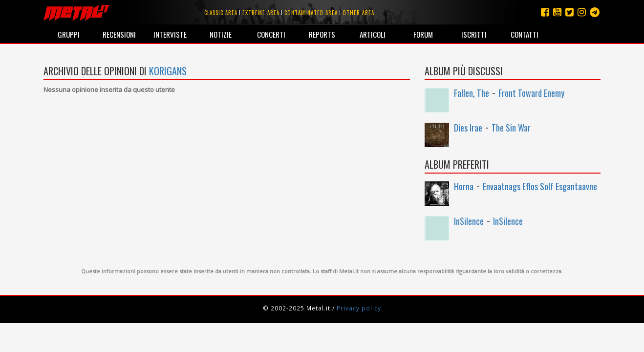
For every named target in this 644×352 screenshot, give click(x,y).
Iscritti (474, 34)
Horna (464, 186)
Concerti (271, 34)
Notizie (221, 34)
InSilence (469, 221)
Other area (358, 13)
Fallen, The (472, 93)
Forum (423, 34)
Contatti (525, 34)
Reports (322, 34)
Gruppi (69, 34)
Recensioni (119, 34)
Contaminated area (311, 13)
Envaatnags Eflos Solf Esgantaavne (540, 186)
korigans (168, 71)
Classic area (221, 13)
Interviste (170, 34)
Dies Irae (468, 128)
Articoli (373, 34)
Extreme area (261, 13)
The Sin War (511, 128)
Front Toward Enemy (531, 93)
